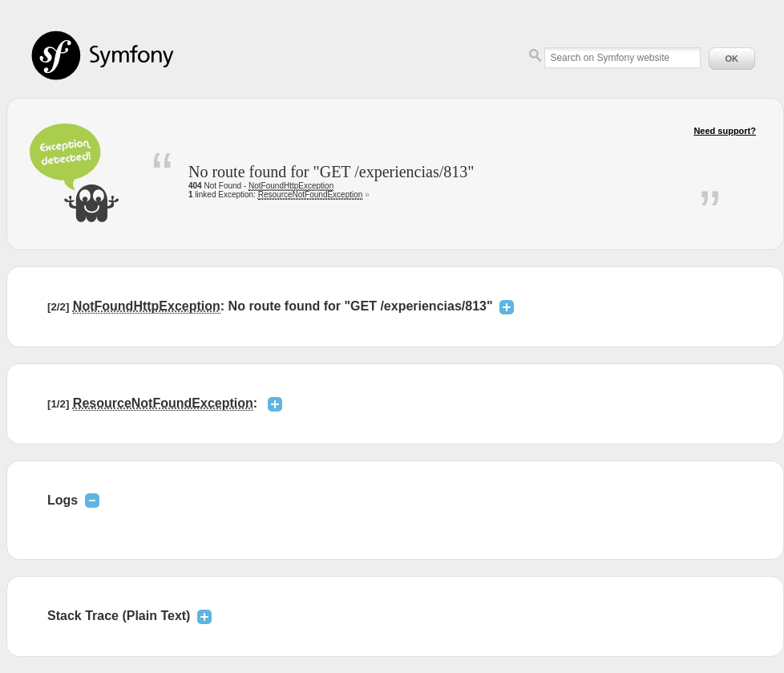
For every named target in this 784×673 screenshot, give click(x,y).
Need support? (725, 131)
